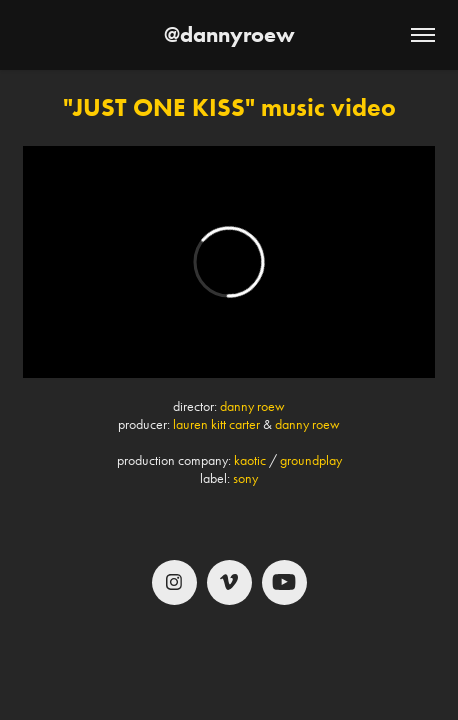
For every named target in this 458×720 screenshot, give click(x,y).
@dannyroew (229, 34)
